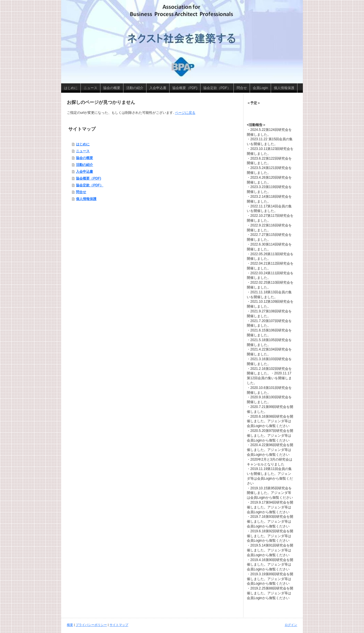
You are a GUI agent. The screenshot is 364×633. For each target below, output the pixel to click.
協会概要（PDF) (88, 178)
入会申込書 (84, 172)
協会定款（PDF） (90, 185)
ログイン (291, 625)
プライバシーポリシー (91, 625)
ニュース (83, 151)
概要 (70, 625)
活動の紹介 (84, 165)
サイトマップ (119, 625)
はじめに (83, 144)
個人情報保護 (86, 199)
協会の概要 (84, 158)
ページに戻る (185, 113)
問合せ (81, 192)
